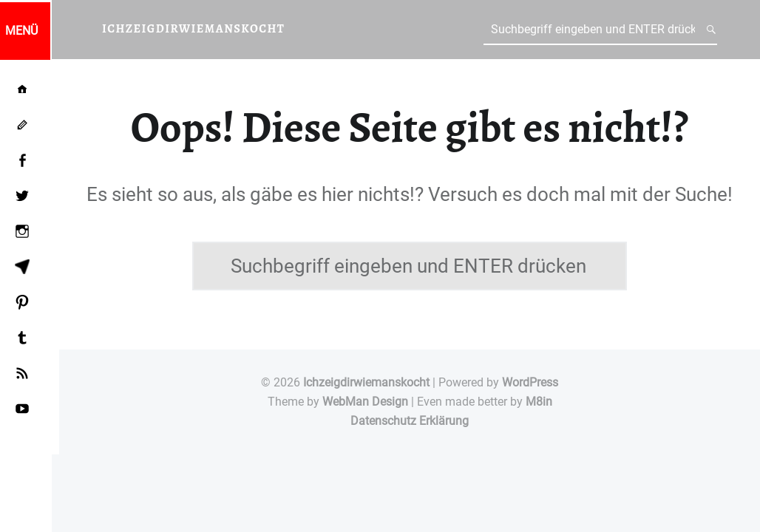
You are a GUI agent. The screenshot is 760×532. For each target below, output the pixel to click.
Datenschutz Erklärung (410, 421)
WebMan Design (365, 402)
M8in (539, 402)
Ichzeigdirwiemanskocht (366, 382)
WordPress (530, 382)
